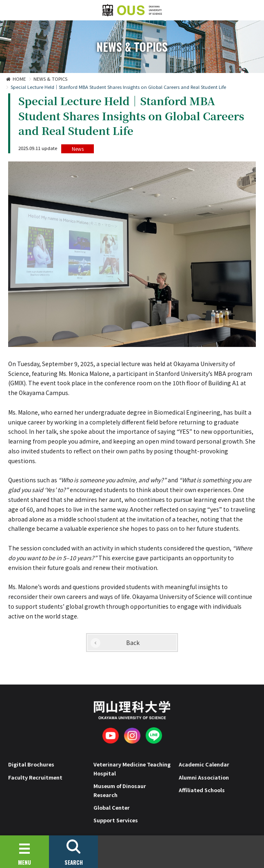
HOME (19, 79)
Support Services (116, 820)
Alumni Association (204, 777)
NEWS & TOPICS (50, 79)
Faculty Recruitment (35, 777)
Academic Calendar (204, 764)
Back (133, 643)
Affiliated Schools (202, 790)
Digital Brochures (31, 764)
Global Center (112, 807)
